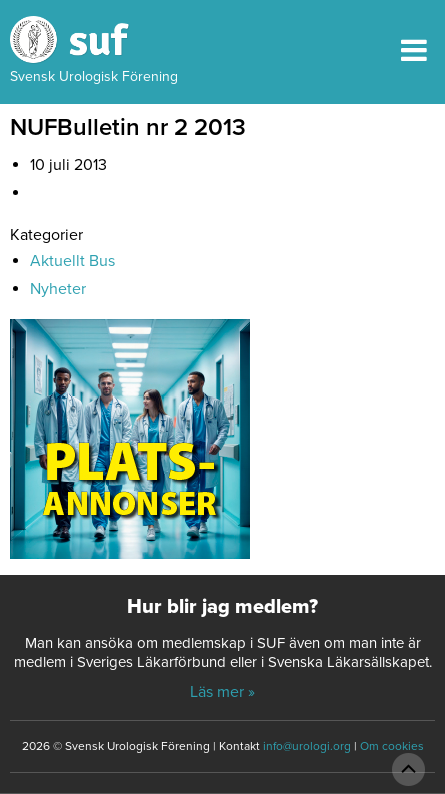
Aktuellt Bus (72, 261)
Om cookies (392, 746)
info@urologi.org (307, 746)
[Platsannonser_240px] (130, 446)
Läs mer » (222, 692)
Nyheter (58, 289)
